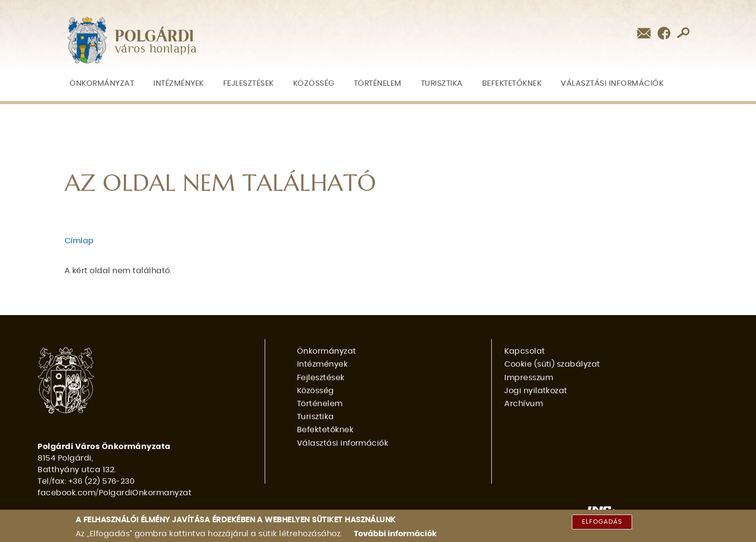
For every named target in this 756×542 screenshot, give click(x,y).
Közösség (314, 83)
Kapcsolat (525, 351)
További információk (395, 536)
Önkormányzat (102, 83)
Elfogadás (602, 524)
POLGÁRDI (155, 37)
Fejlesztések (249, 83)
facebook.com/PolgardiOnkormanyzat (115, 493)
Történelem (378, 83)
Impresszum (529, 378)
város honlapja (156, 49)
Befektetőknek (512, 83)
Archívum (524, 404)
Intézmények (179, 83)
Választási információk (612, 83)
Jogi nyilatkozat (536, 391)
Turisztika (442, 83)
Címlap (79, 241)
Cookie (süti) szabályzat (552, 364)
